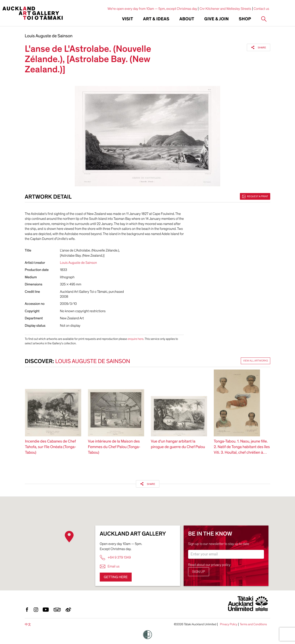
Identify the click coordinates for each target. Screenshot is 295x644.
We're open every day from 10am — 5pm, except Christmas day (152, 9)
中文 (28, 624)
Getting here (116, 577)
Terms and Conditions (253, 624)
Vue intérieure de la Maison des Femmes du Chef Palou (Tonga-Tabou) (114, 447)
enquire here (136, 339)
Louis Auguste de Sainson (49, 36)
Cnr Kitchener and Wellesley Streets (225, 9)
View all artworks (256, 361)
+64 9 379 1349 (115, 558)
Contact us (262, 9)
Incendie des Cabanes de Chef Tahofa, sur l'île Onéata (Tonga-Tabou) (51, 447)
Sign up (199, 572)
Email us (110, 566)
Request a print (255, 196)
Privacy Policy (229, 624)
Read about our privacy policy (209, 565)
